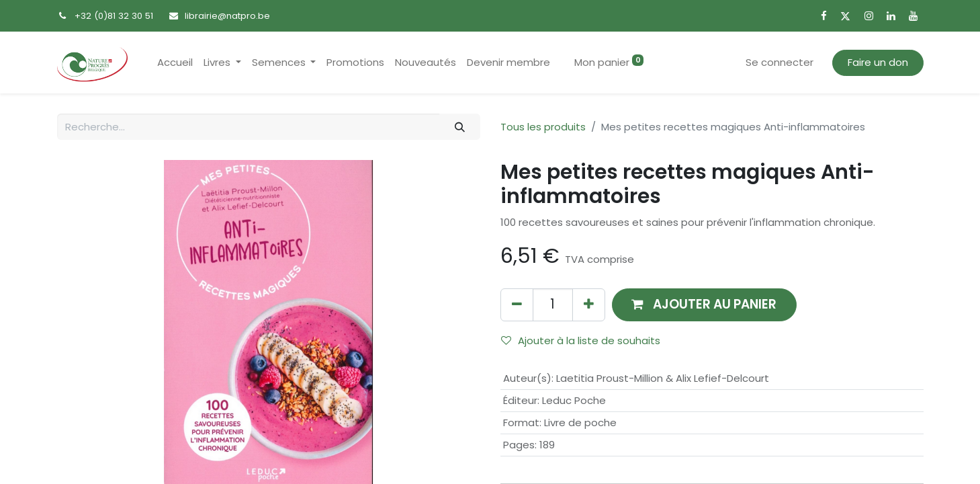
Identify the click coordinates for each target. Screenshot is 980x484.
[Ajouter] (589, 305)
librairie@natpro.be (227, 16)
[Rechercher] (459, 127)
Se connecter (779, 62)
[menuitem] (175, 63)
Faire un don (878, 62)
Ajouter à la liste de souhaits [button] (581, 340)
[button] (705, 305)
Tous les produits (543, 127)
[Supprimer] (517, 305)
